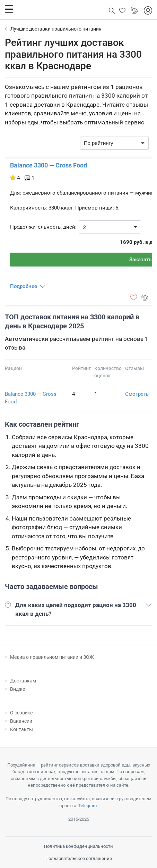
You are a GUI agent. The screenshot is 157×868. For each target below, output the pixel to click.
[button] (9, 9)
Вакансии (21, 721)
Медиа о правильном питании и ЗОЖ (52, 657)
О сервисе (21, 713)
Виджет (19, 689)
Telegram (88, 806)
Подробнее (24, 286)
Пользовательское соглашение (79, 858)
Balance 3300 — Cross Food (49, 165)
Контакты (21, 729)
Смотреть (137, 394)
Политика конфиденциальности (78, 846)
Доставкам (23, 681)
